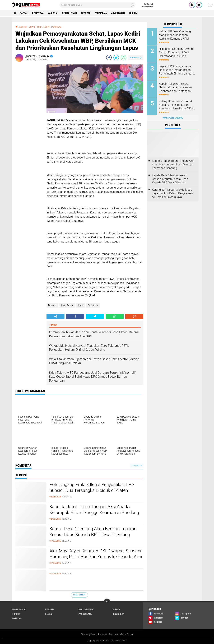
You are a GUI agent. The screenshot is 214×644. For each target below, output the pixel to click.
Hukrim (133, 13)
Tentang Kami (89, 634)
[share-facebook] (109, 58)
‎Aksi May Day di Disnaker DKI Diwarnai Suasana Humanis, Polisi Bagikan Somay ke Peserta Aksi (96, 554)
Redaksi (102, 634)
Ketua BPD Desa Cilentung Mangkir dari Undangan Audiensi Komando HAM (175, 35)
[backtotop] (107, 602)
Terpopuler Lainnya (173, 118)
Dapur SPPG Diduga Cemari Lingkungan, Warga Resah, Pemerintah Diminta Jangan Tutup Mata (176, 70)
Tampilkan (137, 466)
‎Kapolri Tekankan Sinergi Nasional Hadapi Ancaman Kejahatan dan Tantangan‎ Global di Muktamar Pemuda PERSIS (176, 87)
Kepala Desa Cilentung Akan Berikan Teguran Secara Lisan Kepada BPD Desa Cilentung (93, 532)
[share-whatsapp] (123, 58)
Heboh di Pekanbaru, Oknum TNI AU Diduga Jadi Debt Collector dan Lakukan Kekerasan (176, 53)
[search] (97, 5)
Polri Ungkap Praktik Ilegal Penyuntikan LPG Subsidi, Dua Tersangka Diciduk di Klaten (92, 487)
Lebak (49, 614)
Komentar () (136, 57)
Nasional (53, 13)
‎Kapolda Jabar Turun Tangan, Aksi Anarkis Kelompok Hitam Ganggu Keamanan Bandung (94, 510)
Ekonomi (86, 13)
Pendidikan (101, 13)
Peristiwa (38, 13)
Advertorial (118, 13)
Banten (50, 609)
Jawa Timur (67, 305)
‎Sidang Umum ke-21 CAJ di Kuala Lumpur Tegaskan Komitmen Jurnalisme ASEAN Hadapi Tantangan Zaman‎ (177, 105)
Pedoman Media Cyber (121, 634)
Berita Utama (70, 13)
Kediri (80, 305)
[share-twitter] (116, 58)
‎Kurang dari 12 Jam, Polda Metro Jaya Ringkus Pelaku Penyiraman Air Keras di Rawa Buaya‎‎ (172, 193)
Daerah (24, 13)
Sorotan (17, 618)
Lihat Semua (79, 595)
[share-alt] (55, 316)
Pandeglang (85, 614)
